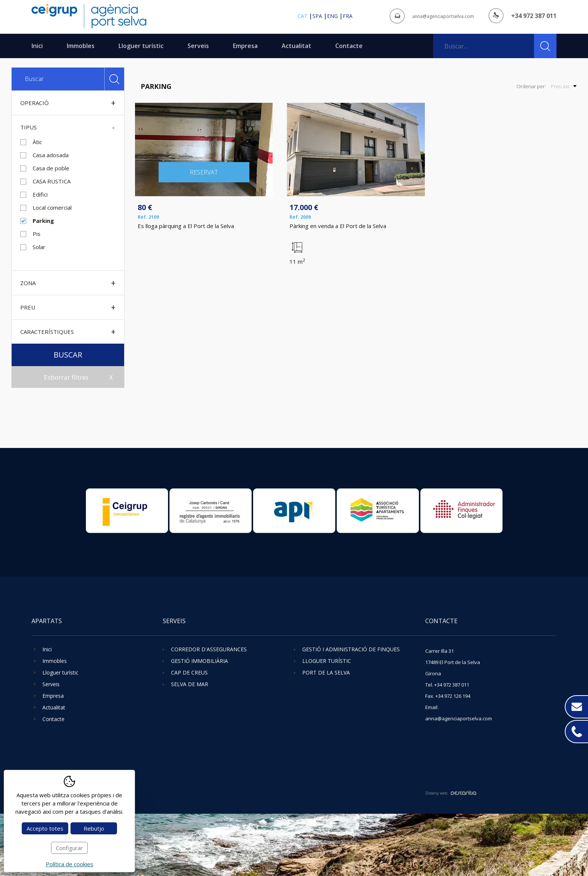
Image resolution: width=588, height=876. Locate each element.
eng (332, 16)
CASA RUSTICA (52, 181)
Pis (37, 234)
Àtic (37, 142)
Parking (43, 221)
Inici (37, 46)
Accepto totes (45, 828)
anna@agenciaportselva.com (443, 16)
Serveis (198, 46)
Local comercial (52, 207)
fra (348, 16)
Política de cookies (70, 864)
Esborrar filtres (66, 377)
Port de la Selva (326, 672)
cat (302, 16)
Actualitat (296, 46)
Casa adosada (51, 155)
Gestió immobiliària (199, 661)
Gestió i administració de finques (351, 649)
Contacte (349, 46)
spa (317, 16)
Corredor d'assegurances (209, 649)
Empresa (245, 46)
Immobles (81, 46)
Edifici (40, 194)
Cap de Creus (189, 672)
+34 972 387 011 (534, 16)
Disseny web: (451, 793)
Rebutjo (94, 828)
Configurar (69, 848)
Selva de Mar (190, 684)
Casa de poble (51, 168)
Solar (39, 247)
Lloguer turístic (141, 46)
